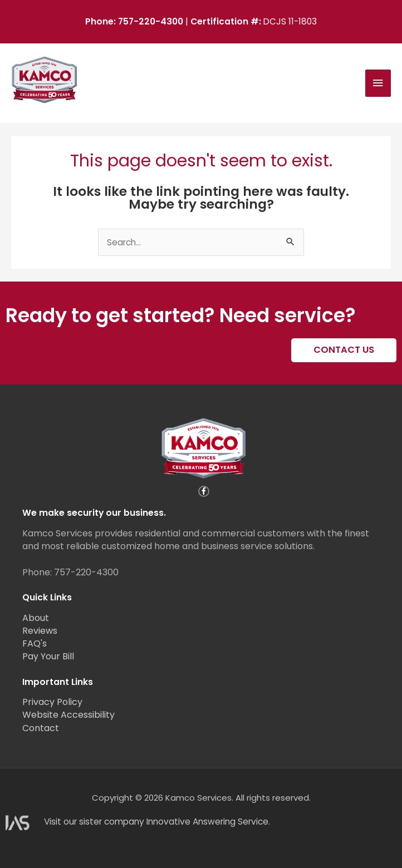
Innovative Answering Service (207, 822)
